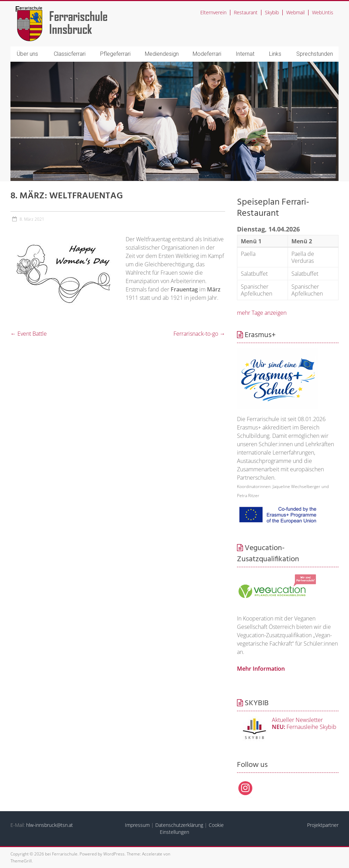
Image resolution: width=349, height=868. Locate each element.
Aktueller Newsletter (297, 720)
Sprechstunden (315, 54)
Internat (245, 54)
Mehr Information (261, 669)
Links (275, 54)
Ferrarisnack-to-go (199, 334)
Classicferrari (70, 54)
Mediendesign (162, 54)
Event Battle (29, 334)
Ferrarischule (78, 16)
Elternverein (213, 12)
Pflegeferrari (115, 54)
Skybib (272, 12)
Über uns (27, 54)
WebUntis (323, 12)
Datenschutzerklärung (179, 825)
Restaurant (246, 12)
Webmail (295, 12)
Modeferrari (207, 54)
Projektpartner (323, 825)
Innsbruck (71, 29)
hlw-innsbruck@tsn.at (50, 825)
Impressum (137, 825)
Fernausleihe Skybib (304, 727)
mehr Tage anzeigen (262, 313)
